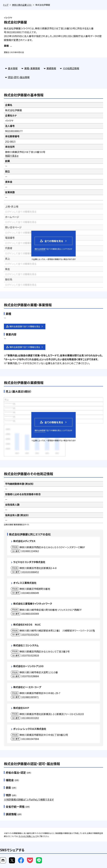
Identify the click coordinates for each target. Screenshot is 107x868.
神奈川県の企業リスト (22, 5)
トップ (6, 5)
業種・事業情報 (32, 68)
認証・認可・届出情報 (19, 77)
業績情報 (51, 68)
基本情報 (13, 68)
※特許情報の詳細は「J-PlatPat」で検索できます (29, 799)
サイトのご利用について (28, 836)
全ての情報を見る (51, 241)
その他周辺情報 (71, 68)
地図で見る (12, 156)
